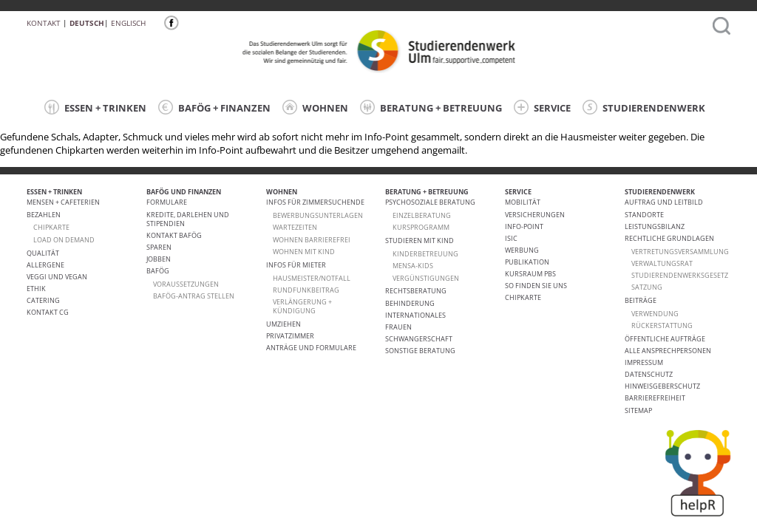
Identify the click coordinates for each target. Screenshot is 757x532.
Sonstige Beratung (420, 351)
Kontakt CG (48, 312)
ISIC (511, 238)
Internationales (415, 315)
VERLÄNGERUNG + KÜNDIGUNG (302, 306)
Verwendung (655, 314)
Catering (43, 300)
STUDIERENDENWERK (644, 107)
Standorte (644, 215)
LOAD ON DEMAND (64, 240)
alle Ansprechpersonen (668, 351)
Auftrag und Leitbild (664, 202)
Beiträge (641, 300)
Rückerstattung (662, 325)
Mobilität (523, 202)
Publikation (527, 262)
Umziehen (284, 324)
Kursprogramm (421, 227)
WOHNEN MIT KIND (304, 252)
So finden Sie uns (536, 286)
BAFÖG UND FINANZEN (184, 192)
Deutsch (87, 23)
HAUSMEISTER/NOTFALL (312, 278)
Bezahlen (44, 215)
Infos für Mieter (296, 265)
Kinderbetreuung (425, 254)
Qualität (43, 253)
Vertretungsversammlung (680, 252)
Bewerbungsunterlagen (318, 215)
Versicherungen (535, 215)
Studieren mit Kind (420, 241)
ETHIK (36, 289)
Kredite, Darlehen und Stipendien (188, 219)
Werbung (522, 250)
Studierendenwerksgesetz (680, 275)
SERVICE (542, 107)
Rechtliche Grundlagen (669, 238)
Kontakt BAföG (174, 235)
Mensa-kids (413, 266)
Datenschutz (649, 374)
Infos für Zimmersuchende (315, 202)
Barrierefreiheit (655, 398)
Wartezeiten (295, 227)
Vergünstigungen (426, 278)
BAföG (158, 271)
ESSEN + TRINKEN (95, 107)
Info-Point (524, 226)
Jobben (159, 259)
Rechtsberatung (416, 291)
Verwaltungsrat (662, 263)
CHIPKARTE (51, 227)
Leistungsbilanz (655, 226)
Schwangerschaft (419, 339)
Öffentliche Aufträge (665, 339)
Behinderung (410, 303)
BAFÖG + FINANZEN (214, 107)
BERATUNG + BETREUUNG (431, 107)
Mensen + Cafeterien (63, 202)
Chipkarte (523, 297)
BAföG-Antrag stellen (194, 296)
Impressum (644, 362)
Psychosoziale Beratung (430, 202)
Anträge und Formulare (311, 348)
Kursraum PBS (530, 274)
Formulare (167, 202)
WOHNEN (315, 107)
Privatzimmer (290, 336)
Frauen (398, 327)
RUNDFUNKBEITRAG (306, 290)
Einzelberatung (422, 215)
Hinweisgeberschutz (662, 386)
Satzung (647, 287)
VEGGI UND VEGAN (57, 277)
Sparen (159, 247)
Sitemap (638, 410)
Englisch (128, 23)
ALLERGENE (45, 265)
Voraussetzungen (186, 284)
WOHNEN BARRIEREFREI (312, 240)
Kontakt (44, 23)
